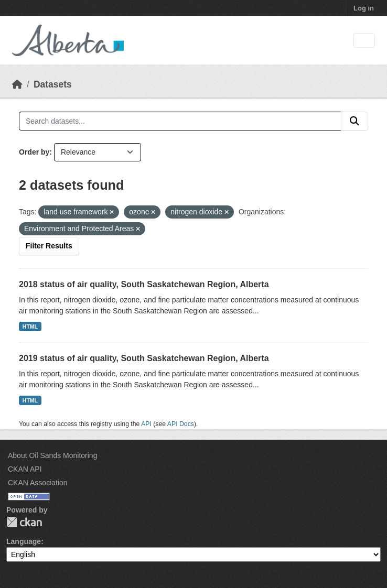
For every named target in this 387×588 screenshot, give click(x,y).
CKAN (24, 522)
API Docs (181, 424)
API (146, 424)
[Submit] (354, 121)
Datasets (53, 84)
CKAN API (25, 469)
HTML (30, 326)
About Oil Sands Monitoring (52, 455)
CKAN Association (38, 483)
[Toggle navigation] (364, 41)
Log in (364, 8)
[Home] (17, 84)
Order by (34, 152)
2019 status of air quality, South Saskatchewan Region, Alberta (144, 358)
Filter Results (49, 246)
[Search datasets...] (180, 121)
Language (24, 541)
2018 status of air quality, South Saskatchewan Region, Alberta (144, 284)
